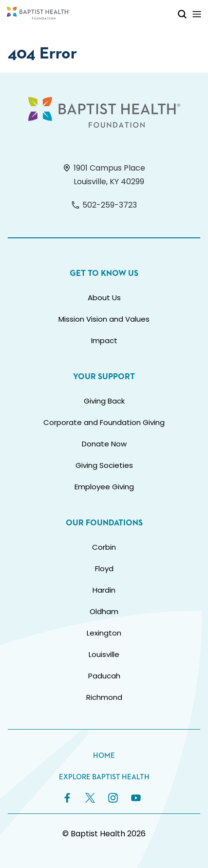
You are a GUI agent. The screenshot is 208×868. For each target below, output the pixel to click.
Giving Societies (104, 465)
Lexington (104, 633)
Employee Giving (104, 487)
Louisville (104, 654)
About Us (104, 298)
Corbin (104, 547)
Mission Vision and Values (104, 319)
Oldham (104, 611)
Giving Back (104, 401)
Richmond (104, 697)
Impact (104, 340)
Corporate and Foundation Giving (104, 422)
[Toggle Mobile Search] (182, 14)
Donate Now (104, 444)
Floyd (104, 569)
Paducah (104, 676)
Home (104, 756)
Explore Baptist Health (104, 777)
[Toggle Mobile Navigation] (197, 14)
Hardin (104, 590)
